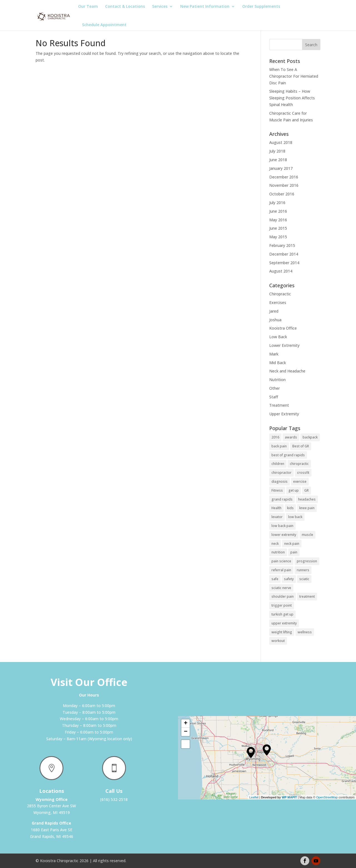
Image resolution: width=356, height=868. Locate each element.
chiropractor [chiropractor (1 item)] (281, 473)
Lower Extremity (284, 345)
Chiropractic (280, 294)
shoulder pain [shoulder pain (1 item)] (283, 596)
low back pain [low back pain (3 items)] (282, 526)
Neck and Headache (287, 371)
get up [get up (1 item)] (294, 490)
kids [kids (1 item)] (290, 508)
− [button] (186, 732)
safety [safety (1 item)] (289, 579)
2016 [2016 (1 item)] (275, 437)
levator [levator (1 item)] (277, 517)
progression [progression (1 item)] (307, 561)
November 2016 (284, 185)
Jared (274, 311)
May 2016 (278, 220)
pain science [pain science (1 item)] (281, 561)
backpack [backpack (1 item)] (310, 437)
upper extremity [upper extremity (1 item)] (284, 623)
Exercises (278, 302)
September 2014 (284, 263)
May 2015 (278, 237)
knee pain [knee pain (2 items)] (307, 508)
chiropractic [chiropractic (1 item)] (299, 464)
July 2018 (277, 151)
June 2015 (278, 228)
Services (160, 7)
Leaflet (254, 797)
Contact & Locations (125, 7)
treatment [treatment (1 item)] (307, 596)
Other (275, 388)
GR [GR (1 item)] (306, 490)
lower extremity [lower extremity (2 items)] (284, 535)
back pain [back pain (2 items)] (279, 446)
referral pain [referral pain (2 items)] (281, 570)
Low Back (278, 337)
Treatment (279, 405)
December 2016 (284, 177)
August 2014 (281, 271)
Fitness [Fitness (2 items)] (277, 490)
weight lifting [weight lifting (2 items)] (282, 632)
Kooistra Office (283, 328)
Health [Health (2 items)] (276, 508)
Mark (274, 354)
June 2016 (278, 211)
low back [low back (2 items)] (295, 517)
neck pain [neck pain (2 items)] (292, 544)
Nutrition (277, 380)
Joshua (275, 320)
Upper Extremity (284, 414)
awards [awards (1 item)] (291, 437)
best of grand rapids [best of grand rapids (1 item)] (288, 455)
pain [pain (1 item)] (294, 552)
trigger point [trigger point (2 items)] (282, 605)
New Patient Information (205, 7)
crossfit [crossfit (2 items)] (303, 473)
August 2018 (281, 142)
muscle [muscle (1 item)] (307, 535)
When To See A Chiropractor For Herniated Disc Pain (294, 76)
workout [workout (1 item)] (278, 641)
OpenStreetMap (327, 797)
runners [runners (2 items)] (303, 570)
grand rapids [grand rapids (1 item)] (282, 499)
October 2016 (282, 194)
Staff (274, 397)
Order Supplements (261, 7)
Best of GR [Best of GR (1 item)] (301, 446)
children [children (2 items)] (278, 464)
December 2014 (284, 254)
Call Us (114, 791)
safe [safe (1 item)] (275, 579)
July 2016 (277, 203)
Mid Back (278, 363)
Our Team (88, 7)
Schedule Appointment (104, 25)
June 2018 (278, 160)
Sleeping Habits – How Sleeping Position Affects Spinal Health (292, 98)
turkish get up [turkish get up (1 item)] (282, 614)
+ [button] (186, 724)
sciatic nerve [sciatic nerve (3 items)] (281, 588)
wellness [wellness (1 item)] (305, 632)
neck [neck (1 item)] (275, 544)
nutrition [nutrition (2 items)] (278, 552)
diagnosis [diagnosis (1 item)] (280, 481)
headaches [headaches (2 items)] (307, 499)
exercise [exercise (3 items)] (300, 481)
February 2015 (282, 245)
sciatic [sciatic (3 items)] (304, 579)
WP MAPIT (289, 797)
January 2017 (281, 168)
